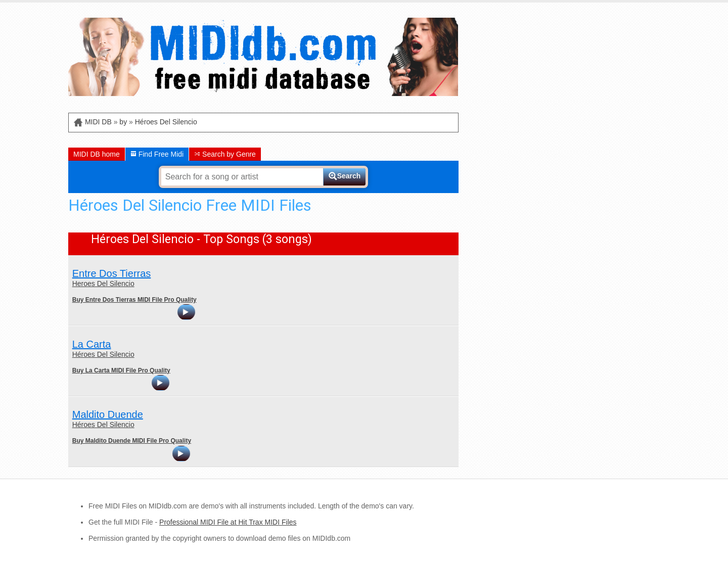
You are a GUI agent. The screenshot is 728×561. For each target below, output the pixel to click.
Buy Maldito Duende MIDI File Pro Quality (132, 441)
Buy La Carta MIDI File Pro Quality (121, 370)
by (123, 122)
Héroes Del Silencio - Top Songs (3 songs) (201, 239)
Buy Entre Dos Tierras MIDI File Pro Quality (134, 300)
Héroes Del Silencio (166, 122)
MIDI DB (98, 122)
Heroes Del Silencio (103, 284)
